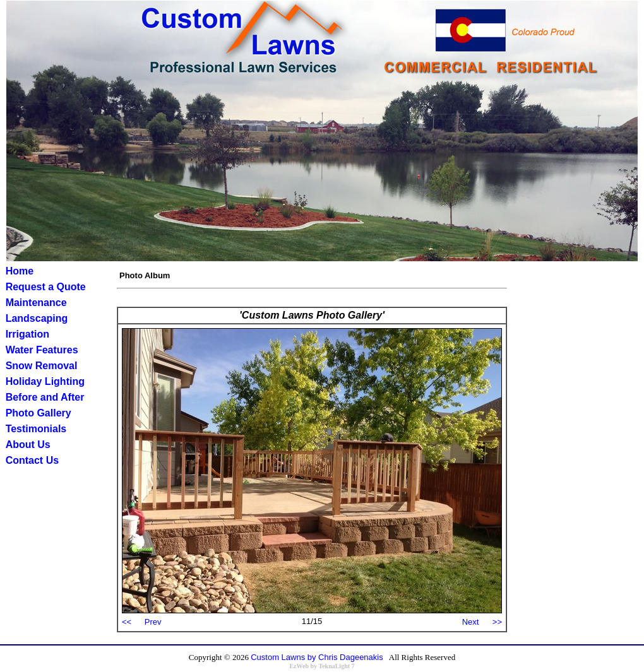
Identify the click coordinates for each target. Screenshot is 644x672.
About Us (28, 445)
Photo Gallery (39, 413)
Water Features (42, 350)
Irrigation (27, 334)
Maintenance (36, 303)
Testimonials (36, 429)
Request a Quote (46, 287)
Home (20, 271)
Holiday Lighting (45, 381)
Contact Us (32, 460)
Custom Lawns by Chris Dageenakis (317, 657)
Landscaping (37, 318)
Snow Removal (42, 366)
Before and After (45, 397)
